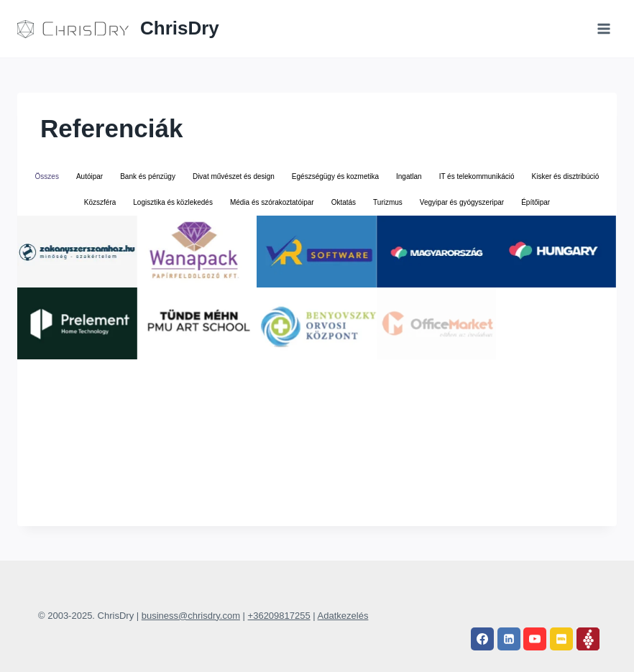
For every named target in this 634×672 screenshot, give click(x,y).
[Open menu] (603, 28)
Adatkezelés (343, 616)
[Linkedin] (509, 639)
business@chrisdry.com (191, 616)
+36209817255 (279, 616)
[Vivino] (588, 639)
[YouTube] (535, 639)
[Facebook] (482, 639)
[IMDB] (561, 639)
